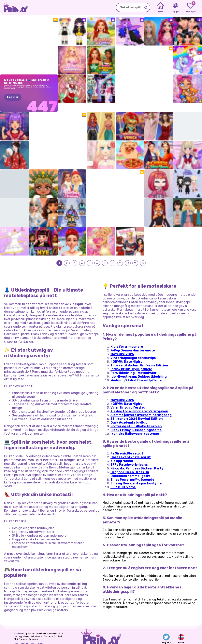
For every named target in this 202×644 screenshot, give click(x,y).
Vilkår (40, 636)
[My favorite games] (190, 7)
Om (16, 636)
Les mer (13, 97)
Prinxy (18, 625)
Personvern (27, 636)
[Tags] (175, 7)
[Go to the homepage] (14, 7)
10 (128, 254)
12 (143, 254)
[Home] (160, 7)
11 (135, 254)
